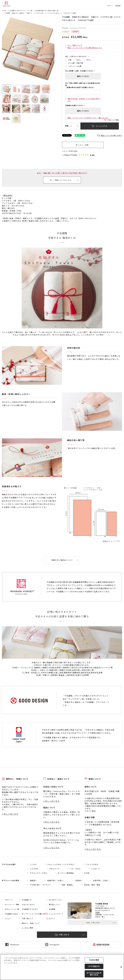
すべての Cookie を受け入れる (94, 974)
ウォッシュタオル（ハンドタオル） (61, 864)
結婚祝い (33, 880)
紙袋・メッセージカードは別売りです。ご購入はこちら (88, 118)
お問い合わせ (64, 935)
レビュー (8, 918)
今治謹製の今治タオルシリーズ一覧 (20, 10)
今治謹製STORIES (11, 914)
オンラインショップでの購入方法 (34, 914)
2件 (76, 151)
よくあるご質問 (27, 928)
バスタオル (34, 869)
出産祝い (79, 880)
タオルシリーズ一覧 (12, 909)
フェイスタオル (92, 864)
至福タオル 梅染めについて (62, 560)
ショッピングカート (56, 914)
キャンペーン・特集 (12, 904)
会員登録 (118, 6)
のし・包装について (75, 45)
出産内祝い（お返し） (102, 880)
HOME (4, 10)
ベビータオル (75, 869)
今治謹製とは (27, 900)
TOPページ (9, 900)
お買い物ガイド (27, 918)
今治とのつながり (28, 904)
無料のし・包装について (31, 923)
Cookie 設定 (94, 960)
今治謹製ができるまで (30, 909)
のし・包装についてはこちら (60, 180)
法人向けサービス (55, 900)
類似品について (54, 904)
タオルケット (54, 869)
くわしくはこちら (10, 814)
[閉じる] (121, 967)
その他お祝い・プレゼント (40, 885)
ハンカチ (33, 864)
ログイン (110, 6)
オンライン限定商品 (66, 873)
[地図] (98, 912)
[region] (62, 967)
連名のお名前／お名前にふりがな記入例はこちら (84, 100)
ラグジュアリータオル (39, 873)
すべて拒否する (94, 966)
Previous (7, 49)
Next (50, 49)
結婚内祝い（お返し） (56, 880)
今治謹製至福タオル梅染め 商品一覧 (47, 10)
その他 (87, 873)
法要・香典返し (68, 885)
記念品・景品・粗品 (92, 885)
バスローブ (95, 869)
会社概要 (52, 909)
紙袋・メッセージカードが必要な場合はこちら (85, 48)
